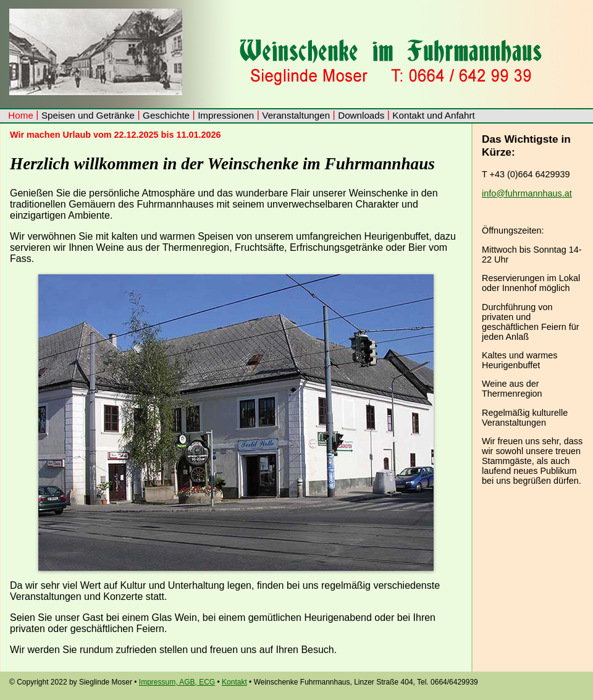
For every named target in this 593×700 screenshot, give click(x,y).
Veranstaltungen (296, 115)
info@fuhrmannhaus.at (527, 193)
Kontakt (234, 682)
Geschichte (166, 115)
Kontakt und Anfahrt (433, 115)
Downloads (361, 115)
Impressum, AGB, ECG (177, 682)
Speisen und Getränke (88, 115)
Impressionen (226, 115)
